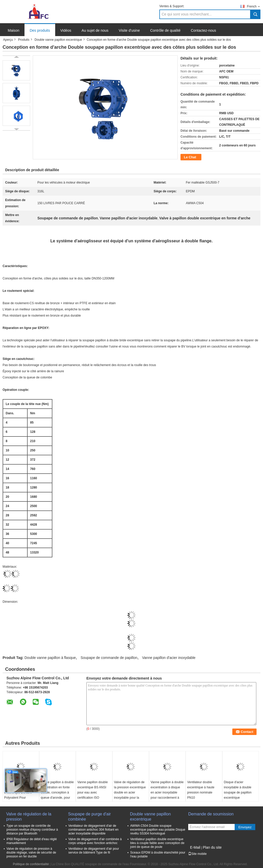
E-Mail (195, 847)
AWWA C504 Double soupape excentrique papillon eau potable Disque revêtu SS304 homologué (158, 830)
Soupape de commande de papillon (109, 658)
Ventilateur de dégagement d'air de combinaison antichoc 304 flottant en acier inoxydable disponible (93, 830)
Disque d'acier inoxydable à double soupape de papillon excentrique (238, 790)
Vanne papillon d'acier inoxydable (169, 658)
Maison (14, 30)
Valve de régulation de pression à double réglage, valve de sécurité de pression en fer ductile (31, 853)
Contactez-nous (203, 30)
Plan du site (212, 847)
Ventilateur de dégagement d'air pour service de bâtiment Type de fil (94, 851)
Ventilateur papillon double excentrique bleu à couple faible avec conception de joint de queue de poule (157, 843)
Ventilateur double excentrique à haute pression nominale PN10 (201, 790)
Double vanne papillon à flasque (50, 658)
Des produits (40, 30)
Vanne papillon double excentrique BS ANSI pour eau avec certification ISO (93, 790)
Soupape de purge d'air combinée (89, 817)
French (254, 6)
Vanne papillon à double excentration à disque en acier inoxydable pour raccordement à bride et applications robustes (167, 795)
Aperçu (8, 40)
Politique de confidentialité (31, 864)
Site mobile (197, 854)
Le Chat (190, 157)
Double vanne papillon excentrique (58, 40)
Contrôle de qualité (165, 30)
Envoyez (245, 827)
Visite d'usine (129, 30)
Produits (24, 40)
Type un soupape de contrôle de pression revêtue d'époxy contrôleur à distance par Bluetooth (32, 830)
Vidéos (66, 30)
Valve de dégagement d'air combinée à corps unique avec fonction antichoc (95, 841)
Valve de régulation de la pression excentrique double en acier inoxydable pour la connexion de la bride (130, 792)
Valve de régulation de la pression (29, 817)
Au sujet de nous (95, 30)
